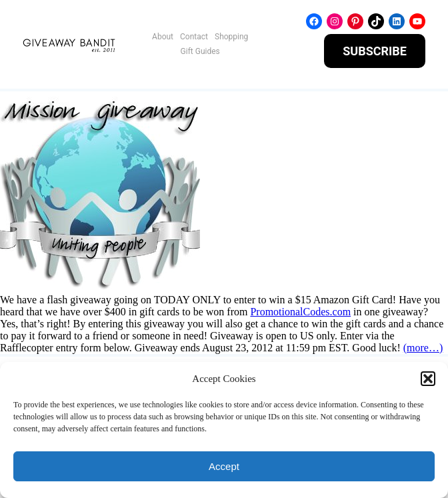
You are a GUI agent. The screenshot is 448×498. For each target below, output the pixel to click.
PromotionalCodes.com (300, 312)
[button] (428, 379)
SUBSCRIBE (375, 51)
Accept (224, 466)
